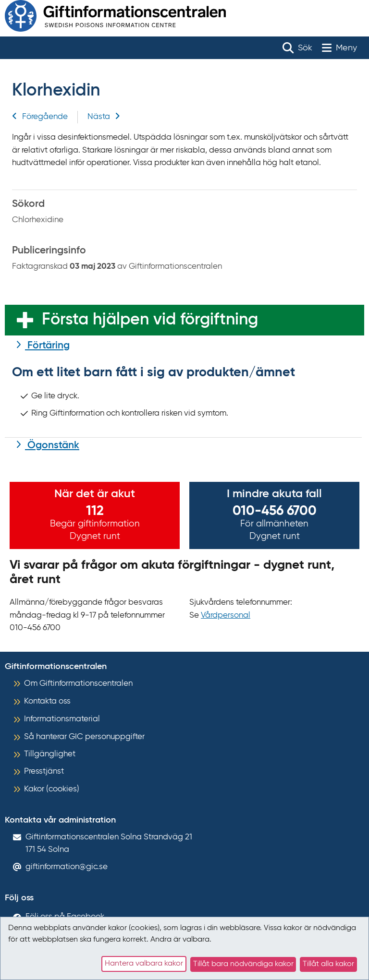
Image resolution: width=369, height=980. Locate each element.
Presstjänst (44, 771)
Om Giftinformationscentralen (78, 684)
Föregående (40, 117)
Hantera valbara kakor (144, 964)
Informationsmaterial (62, 719)
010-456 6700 (275, 511)
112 (95, 511)
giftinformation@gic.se (67, 867)
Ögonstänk (52, 446)
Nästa (104, 117)
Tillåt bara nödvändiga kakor (243, 964)
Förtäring (47, 346)
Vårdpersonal (226, 615)
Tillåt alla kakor (328, 964)
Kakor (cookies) (52, 789)
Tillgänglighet (50, 754)
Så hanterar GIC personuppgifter (84, 737)
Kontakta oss (47, 701)
